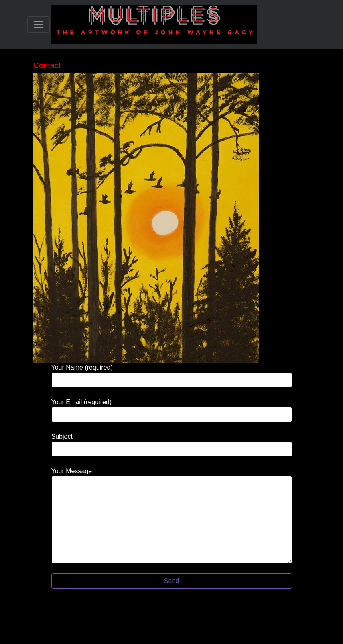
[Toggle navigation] (39, 25)
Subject (172, 445)
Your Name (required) (172, 376)
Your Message (172, 516)
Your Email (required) (172, 410)
